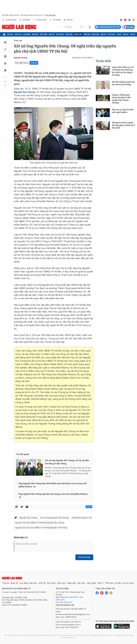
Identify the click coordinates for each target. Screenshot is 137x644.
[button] (5, 77)
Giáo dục (69, 34)
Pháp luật (78, 34)
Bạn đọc (35, 34)
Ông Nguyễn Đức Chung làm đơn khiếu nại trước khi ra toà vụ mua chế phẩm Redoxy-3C (53, 485)
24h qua (68, 20)
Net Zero (44, 34)
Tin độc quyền (40, 20)
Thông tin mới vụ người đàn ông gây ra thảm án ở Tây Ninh (123, 125)
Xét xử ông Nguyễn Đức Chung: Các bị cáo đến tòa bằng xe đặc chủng (67, 462)
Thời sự (10, 34)
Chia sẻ (34, 63)
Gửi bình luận (84, 557)
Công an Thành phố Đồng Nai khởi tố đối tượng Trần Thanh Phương (121, 99)
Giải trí (103, 34)
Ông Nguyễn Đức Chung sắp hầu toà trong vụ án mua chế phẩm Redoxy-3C (54, 496)
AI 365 (119, 34)
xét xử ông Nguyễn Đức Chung (55, 518)
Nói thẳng (24, 20)
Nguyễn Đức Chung (24, 92)
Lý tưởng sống (9, 20)
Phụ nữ (126, 34)
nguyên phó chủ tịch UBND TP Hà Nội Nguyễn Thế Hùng (41, 528)
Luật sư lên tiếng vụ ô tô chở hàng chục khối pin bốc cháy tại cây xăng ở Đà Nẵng (123, 71)
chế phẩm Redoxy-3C (82, 518)
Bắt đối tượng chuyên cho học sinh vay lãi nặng (123, 83)
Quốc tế (18, 34)
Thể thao (111, 34)
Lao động (27, 34)
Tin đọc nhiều (103, 61)
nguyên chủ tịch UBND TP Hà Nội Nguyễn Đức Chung (40, 523)
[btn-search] (82, 27)
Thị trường (55, 20)
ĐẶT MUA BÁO (50, 15)
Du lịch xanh (128, 583)
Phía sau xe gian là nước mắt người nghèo (123, 111)
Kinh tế (52, 34)
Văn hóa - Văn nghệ (91, 34)
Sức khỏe (60, 34)
